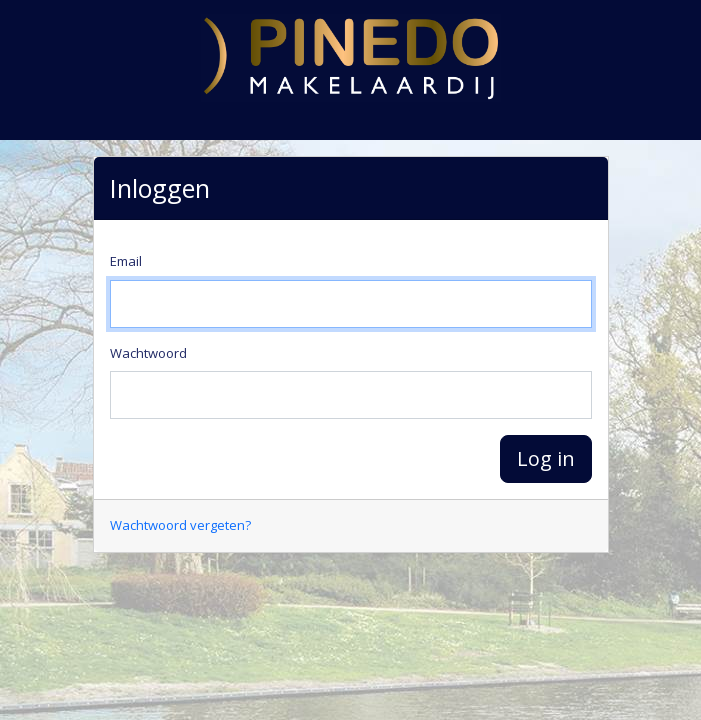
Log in (546, 458)
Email (126, 261)
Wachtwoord (148, 353)
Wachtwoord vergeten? (180, 525)
